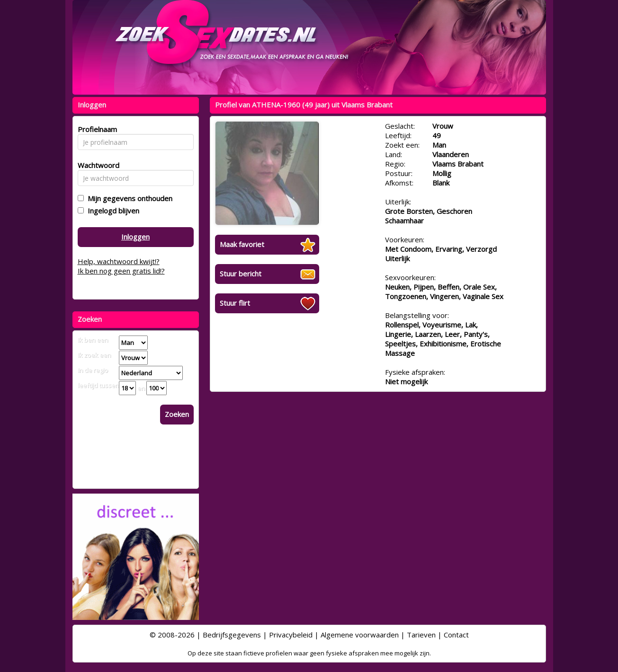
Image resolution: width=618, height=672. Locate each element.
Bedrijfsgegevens (232, 635)
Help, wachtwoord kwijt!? (119, 261)
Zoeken (177, 414)
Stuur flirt (235, 303)
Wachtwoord (96, 165)
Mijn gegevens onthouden (128, 198)
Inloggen (135, 237)
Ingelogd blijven (112, 211)
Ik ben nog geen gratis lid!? (121, 271)
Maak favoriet (242, 244)
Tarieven (421, 635)
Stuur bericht (241, 274)
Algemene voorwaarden (360, 635)
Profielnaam (96, 129)
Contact (456, 635)
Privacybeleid (291, 635)
